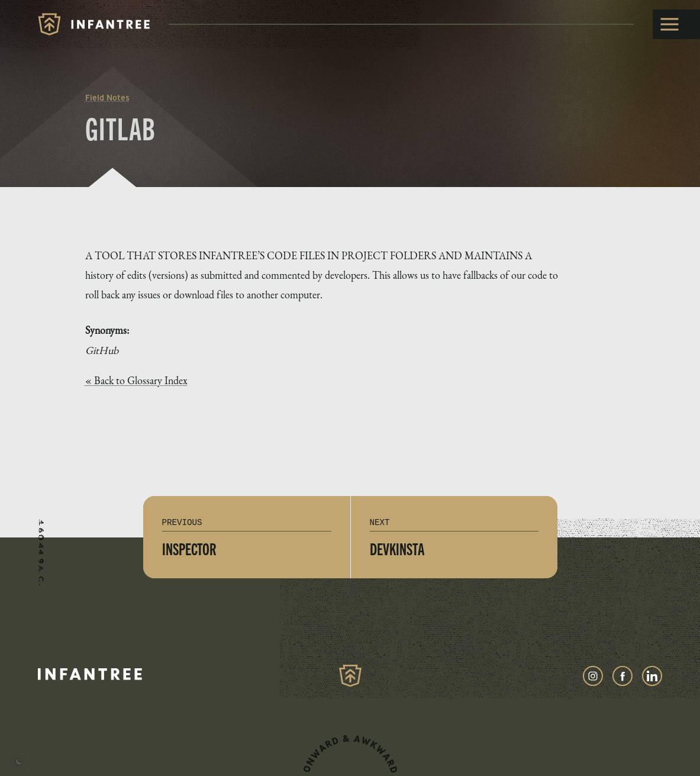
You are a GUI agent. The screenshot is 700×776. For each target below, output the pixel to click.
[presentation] (19, 763)
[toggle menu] (676, 24)
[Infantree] (94, 24)
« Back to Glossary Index (136, 381)
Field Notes (107, 98)
